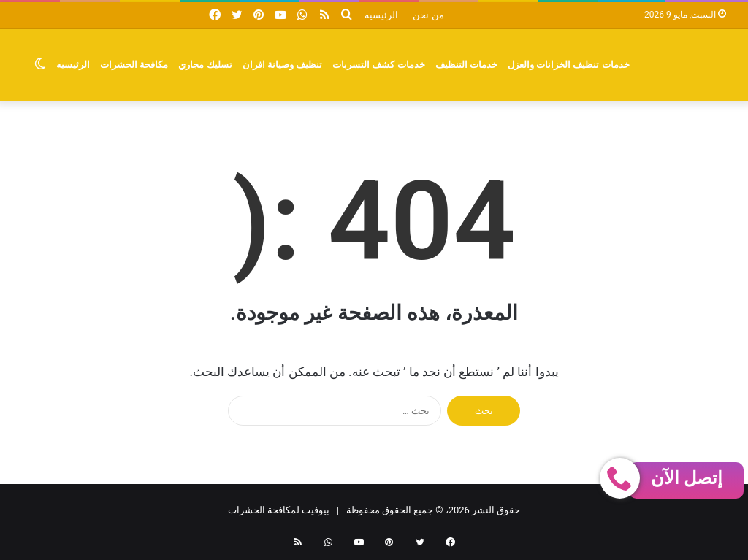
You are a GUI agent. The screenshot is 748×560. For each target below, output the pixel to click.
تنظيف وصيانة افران (283, 65)
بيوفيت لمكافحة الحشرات (279, 510)
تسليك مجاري (205, 65)
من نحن (428, 15)
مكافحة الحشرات (134, 65)
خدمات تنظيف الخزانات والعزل (569, 65)
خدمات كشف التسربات (379, 65)
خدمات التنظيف (466, 65)
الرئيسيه (381, 15)
